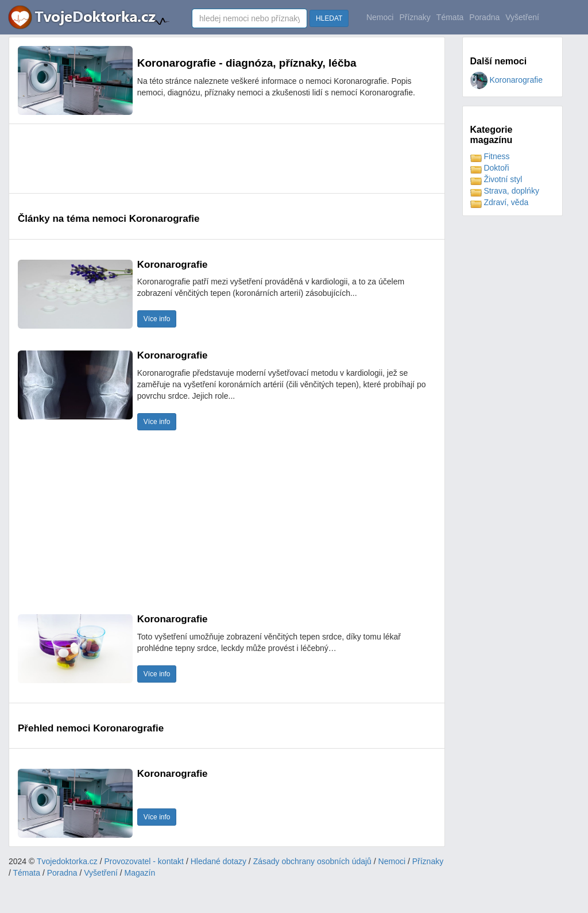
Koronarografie (507, 80)
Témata (450, 17)
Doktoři (490, 168)
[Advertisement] (227, 159)
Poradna (484, 17)
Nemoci (380, 17)
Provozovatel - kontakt (144, 861)
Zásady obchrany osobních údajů (312, 861)
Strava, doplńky (505, 191)
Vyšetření (522, 17)
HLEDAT (329, 18)
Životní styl (496, 179)
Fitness (490, 156)
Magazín (140, 873)
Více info (157, 319)
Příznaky (415, 17)
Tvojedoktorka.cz (67, 861)
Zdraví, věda (500, 202)
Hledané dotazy (218, 861)
